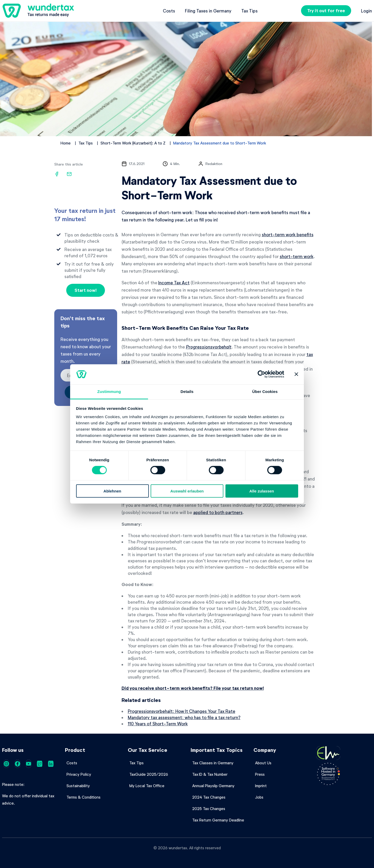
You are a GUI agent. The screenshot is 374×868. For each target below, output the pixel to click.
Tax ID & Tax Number (210, 774)
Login (366, 11)
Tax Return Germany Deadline (218, 820)
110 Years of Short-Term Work (158, 724)
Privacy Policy (79, 774)
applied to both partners (218, 512)
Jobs (259, 797)
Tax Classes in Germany (213, 763)
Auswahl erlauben (187, 491)
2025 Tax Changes (209, 808)
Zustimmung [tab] (109, 392)
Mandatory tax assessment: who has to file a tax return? (184, 717)
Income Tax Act (174, 282)
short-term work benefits (288, 234)
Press (260, 774)
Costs (169, 11)
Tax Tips (249, 11)
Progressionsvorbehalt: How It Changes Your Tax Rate (182, 711)
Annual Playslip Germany (213, 786)
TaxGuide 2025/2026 (149, 774)
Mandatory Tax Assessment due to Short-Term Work (220, 143)
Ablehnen (112, 491)
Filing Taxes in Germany (208, 11)
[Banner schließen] (296, 374)
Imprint (261, 786)
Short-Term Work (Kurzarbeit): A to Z (133, 143)
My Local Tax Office (147, 786)
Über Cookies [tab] (265, 392)
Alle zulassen (262, 491)
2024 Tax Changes (209, 797)
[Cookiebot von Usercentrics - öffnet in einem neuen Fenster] (261, 374)
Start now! (86, 290)
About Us (263, 763)
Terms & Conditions (84, 797)
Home (66, 143)
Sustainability (78, 786)
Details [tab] (187, 392)
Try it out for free (326, 11)
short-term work (297, 256)
